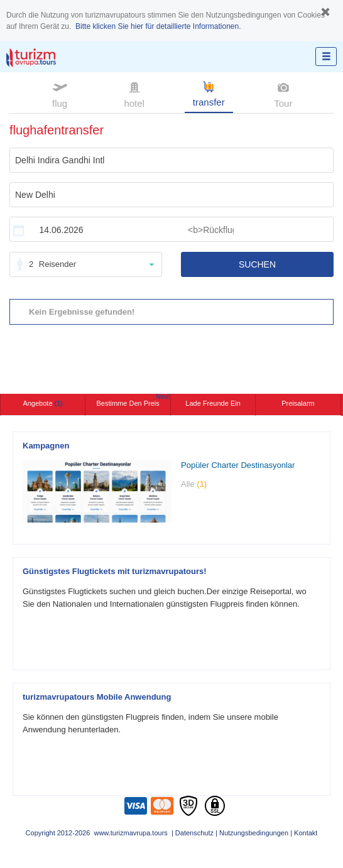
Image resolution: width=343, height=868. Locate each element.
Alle (194, 484)
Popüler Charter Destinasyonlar (238, 465)
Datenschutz (194, 833)
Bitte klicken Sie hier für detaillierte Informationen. (158, 26)
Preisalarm (298, 403)
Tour (283, 94)
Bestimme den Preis (133, 400)
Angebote (43, 403)
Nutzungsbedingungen (254, 833)
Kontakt (306, 833)
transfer (209, 93)
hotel (134, 94)
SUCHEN (257, 264)
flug (60, 94)
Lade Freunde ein (213, 403)
